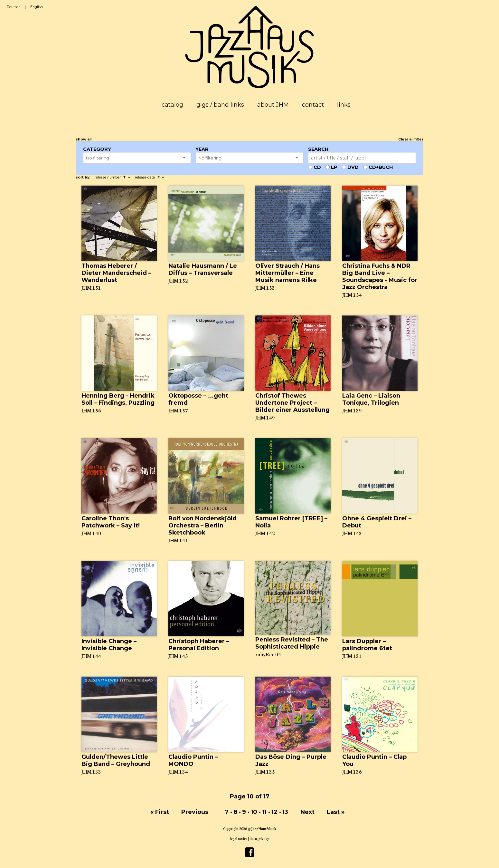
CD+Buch (381, 167)
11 (264, 812)
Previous (195, 812)
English (37, 7)
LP (334, 167)
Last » (336, 812)
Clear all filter (411, 139)
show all (84, 139)
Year (202, 149)
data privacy (259, 838)
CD (317, 167)
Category (97, 149)
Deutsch (14, 7)
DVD (353, 167)
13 (285, 812)
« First (160, 812)
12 (274, 812)
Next (307, 812)
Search (318, 149)
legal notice (239, 838)
